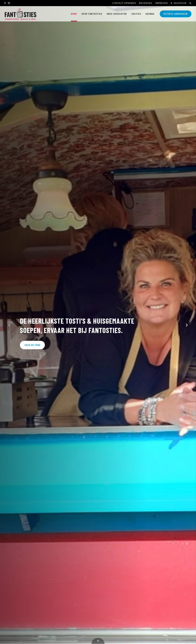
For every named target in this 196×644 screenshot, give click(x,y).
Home (74, 14)
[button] (187, 325)
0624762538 (178, 3)
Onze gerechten (117, 14)
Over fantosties (92, 14)
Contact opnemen (124, 3)
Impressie (162, 3)
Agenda (150, 14)
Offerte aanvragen (176, 14)
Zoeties (136, 14)
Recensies (146, 3)
